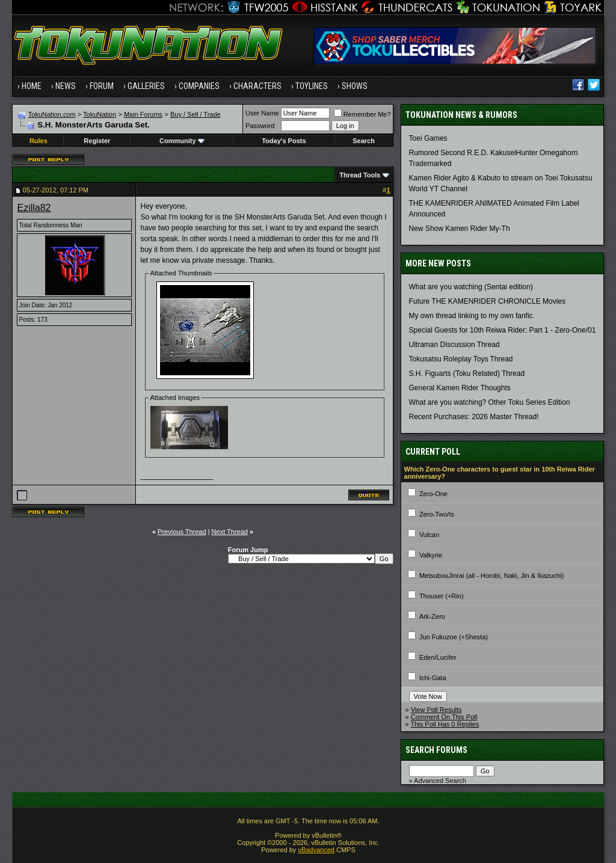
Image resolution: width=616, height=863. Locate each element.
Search (364, 141)
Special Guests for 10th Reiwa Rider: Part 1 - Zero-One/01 (503, 330)
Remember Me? (362, 114)
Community (182, 141)
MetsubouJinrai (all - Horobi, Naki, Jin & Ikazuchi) (491, 576)
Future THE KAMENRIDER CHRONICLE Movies (488, 301)
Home (32, 86)
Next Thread (230, 532)
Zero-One (433, 494)
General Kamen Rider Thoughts (460, 388)
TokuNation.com (52, 114)
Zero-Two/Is (437, 514)
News (66, 86)
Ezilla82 (34, 208)
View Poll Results (436, 710)
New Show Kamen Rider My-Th (460, 229)
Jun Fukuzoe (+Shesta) (454, 637)
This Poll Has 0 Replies (445, 724)
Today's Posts (284, 141)
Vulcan (429, 535)
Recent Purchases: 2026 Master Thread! (474, 417)
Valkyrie (431, 555)
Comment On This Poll (444, 717)
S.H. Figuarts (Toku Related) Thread (467, 373)
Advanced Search (440, 781)
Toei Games (428, 138)
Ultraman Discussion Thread (454, 345)
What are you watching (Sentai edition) (471, 287)
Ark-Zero (432, 616)
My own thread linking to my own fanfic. (472, 316)
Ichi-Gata (433, 678)
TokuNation (100, 114)
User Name (262, 113)
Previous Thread (182, 532)
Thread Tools (360, 175)
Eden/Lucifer (438, 657)
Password (260, 126)
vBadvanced (316, 850)
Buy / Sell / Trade (196, 114)
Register (97, 141)
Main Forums (143, 114)
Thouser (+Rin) (442, 596)
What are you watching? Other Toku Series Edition (490, 402)
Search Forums (436, 750)
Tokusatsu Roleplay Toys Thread (461, 359)
